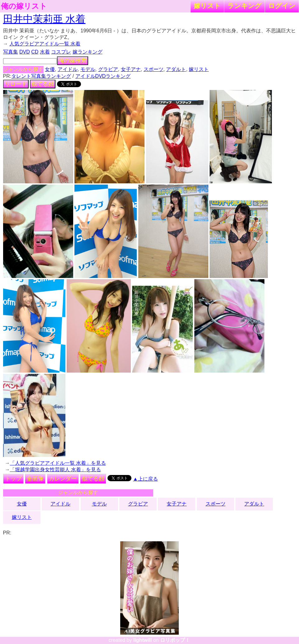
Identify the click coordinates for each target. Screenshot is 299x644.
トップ (13, 479)
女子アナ (131, 69)
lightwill (143, 640)
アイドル (68, 69)
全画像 (35, 479)
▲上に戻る (145, 479)
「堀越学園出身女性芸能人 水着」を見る (55, 470)
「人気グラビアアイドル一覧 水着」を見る (58, 463)
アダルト (176, 69)
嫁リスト (207, 6)
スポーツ (154, 69)
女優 (50, 69)
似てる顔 (43, 84)
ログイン (282, 6)
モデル (88, 69)
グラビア (108, 69)
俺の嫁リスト (24, 6)
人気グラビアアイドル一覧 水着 (45, 44)
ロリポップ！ (175, 640)
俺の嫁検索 (73, 61)
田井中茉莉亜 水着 (44, 19)
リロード (16, 84)
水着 (45, 52)
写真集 (11, 52)
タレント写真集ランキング (41, 76)
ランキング (244, 6)
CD (35, 52)
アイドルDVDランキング (103, 76)
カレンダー (63, 479)
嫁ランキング (88, 52)
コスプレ (61, 52)
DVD (25, 52)
